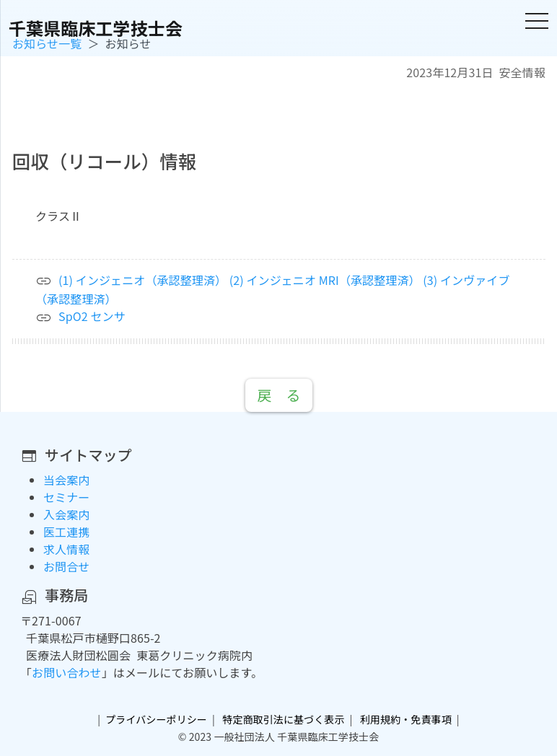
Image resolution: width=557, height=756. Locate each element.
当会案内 (66, 480)
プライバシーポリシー (156, 719)
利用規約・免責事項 (406, 719)
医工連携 (66, 532)
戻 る (278, 395)
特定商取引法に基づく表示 (283, 719)
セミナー (66, 497)
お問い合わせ (67, 672)
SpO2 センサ (92, 316)
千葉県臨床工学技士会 (96, 28)
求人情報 (66, 549)
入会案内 (66, 514)
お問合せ (66, 566)
